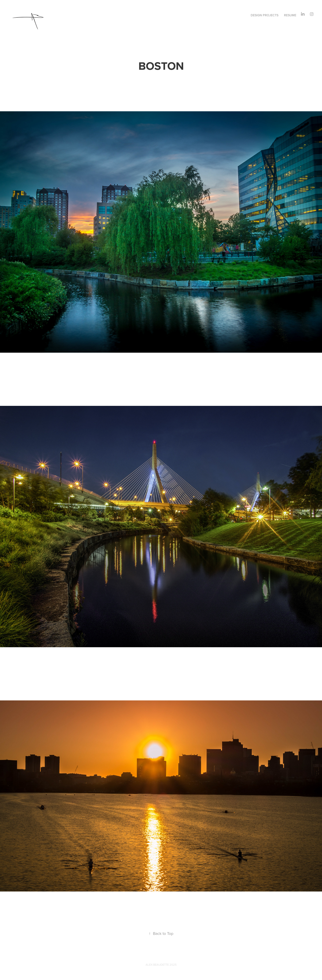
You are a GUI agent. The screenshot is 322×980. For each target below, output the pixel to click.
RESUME (290, 15)
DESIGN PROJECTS (265, 15)
